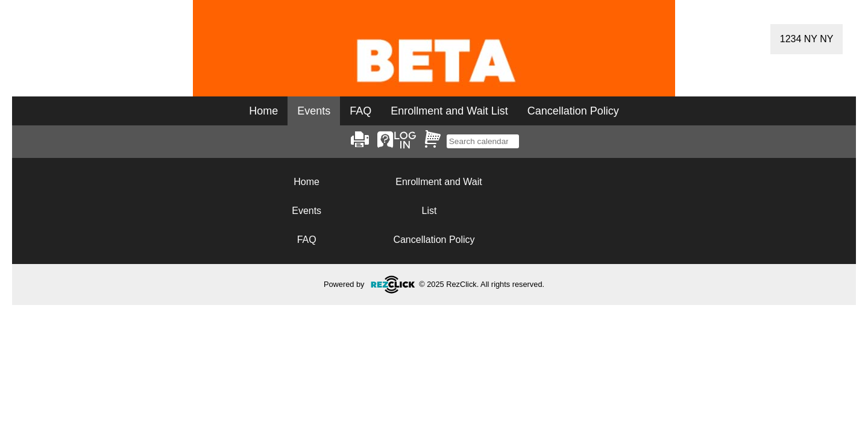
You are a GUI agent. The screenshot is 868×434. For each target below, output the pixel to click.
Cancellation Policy (573, 111)
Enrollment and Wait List (449, 111)
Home (263, 111)
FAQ (360, 111)
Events (307, 211)
